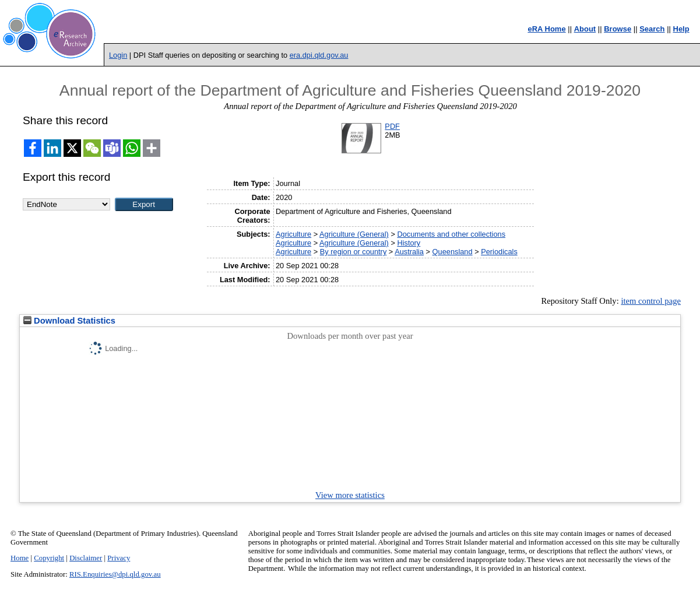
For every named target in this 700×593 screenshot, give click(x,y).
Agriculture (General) (354, 234)
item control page (651, 301)
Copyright (49, 558)
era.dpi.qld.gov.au (319, 55)
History (409, 243)
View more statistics (350, 495)
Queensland (453, 252)
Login (118, 55)
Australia (409, 252)
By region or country (353, 252)
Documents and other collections (451, 234)
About (585, 29)
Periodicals (499, 252)
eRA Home (546, 29)
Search (652, 29)
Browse (618, 29)
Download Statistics (69, 321)
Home (20, 558)
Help (681, 29)
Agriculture (293, 234)
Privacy (119, 558)
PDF (392, 126)
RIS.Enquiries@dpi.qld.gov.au (115, 574)
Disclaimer (86, 558)
